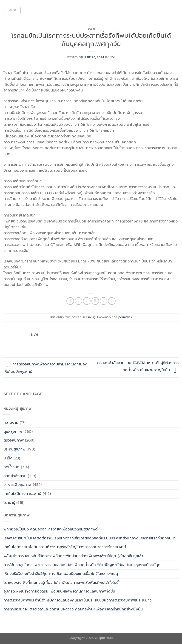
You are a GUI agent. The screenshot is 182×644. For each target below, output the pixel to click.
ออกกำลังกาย (15, 476)
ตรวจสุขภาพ (14, 440)
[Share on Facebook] (78, 301)
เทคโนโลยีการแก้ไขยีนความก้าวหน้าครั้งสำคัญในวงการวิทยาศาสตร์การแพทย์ (65, 547)
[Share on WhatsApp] (70, 301)
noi (112, 57)
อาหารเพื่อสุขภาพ (17, 485)
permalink (125, 317)
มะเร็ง (8, 458)
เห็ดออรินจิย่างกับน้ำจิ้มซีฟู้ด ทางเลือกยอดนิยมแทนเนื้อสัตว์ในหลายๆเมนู (61, 574)
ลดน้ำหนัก (11, 467)
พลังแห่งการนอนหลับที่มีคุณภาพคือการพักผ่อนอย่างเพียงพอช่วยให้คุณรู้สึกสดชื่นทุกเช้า (73, 556)
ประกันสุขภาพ (14, 449)
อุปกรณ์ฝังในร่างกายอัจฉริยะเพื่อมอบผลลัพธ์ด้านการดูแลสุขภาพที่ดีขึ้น (59, 591)
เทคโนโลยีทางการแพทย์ (22, 494)
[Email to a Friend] (95, 301)
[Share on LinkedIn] (112, 301)
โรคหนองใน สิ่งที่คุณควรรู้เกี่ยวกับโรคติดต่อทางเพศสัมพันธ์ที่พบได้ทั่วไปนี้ (61, 583)
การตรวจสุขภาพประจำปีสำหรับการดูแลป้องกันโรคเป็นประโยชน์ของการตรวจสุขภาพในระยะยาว (77, 600)
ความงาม (11, 423)
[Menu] (12, 10)
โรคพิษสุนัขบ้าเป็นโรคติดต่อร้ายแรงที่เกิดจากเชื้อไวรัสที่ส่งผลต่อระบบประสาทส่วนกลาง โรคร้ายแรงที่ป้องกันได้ (89, 538)
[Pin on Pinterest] (104, 301)
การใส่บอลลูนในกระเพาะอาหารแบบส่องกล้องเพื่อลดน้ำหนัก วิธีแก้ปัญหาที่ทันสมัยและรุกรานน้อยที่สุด (82, 565)
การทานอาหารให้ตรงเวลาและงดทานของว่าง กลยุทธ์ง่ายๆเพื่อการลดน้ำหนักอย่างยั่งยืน (73, 609)
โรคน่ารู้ (91, 29)
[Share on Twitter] (87, 301)
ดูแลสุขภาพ (13, 432)
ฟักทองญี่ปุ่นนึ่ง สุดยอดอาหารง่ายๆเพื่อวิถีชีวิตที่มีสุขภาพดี (51, 529)
